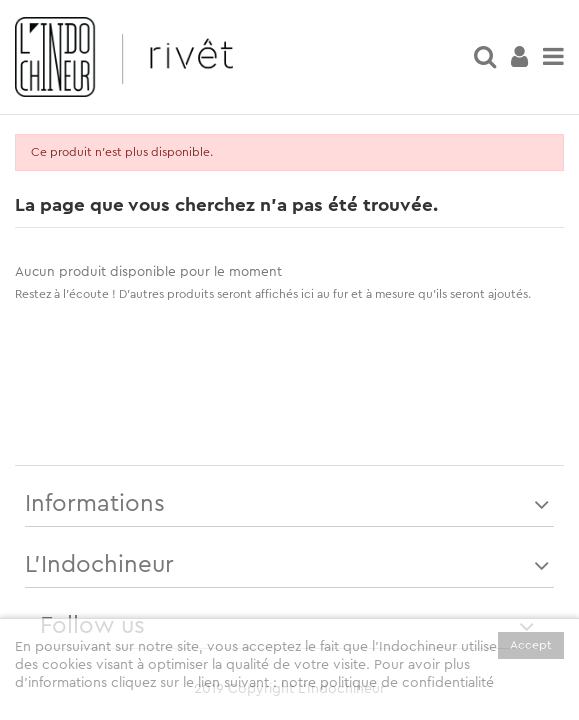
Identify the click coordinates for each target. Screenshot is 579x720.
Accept (531, 645)
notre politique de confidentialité (387, 683)
